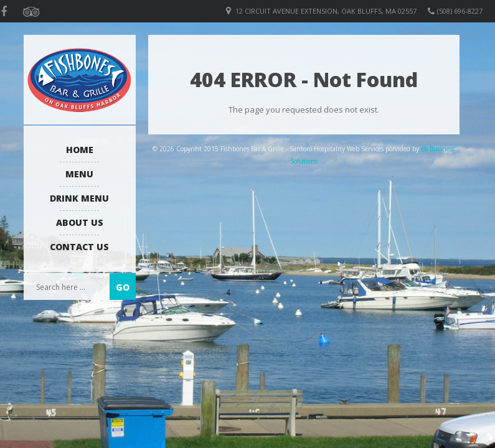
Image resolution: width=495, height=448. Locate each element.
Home (80, 150)
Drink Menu (79, 198)
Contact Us (79, 247)
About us (80, 222)
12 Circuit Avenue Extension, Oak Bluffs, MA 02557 (326, 11)
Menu (79, 174)
